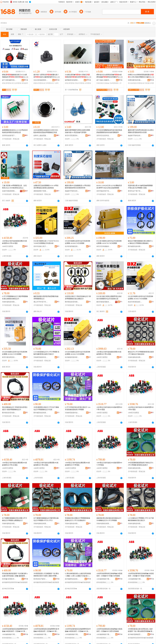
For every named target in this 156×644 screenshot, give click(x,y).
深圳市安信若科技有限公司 (104, 136)
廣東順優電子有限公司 (41, 191)
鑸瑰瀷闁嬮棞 (7, 83)
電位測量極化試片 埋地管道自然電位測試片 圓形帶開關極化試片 (15, 408)
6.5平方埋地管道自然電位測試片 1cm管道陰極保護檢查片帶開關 (78, 408)
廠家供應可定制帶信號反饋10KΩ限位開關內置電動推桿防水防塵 (141, 131)
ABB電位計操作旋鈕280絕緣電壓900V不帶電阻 (109, 464)
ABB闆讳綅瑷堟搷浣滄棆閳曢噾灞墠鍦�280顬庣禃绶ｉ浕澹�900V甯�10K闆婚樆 (15, 630)
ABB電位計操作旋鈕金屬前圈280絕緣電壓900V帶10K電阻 (14, 464)
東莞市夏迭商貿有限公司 (9, 357)
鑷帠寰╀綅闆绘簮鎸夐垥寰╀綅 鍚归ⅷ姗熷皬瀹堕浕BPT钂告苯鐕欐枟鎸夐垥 (46, 76)
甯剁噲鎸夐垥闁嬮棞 (135, 83)
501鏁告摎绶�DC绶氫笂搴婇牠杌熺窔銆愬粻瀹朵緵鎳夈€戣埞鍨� (77, 76)
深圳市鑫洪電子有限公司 (104, 191)
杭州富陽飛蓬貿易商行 (72, 246)
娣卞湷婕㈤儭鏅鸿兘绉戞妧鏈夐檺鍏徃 (104, 80)
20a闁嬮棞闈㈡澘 (115, 83)
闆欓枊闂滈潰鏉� (103, 83)
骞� (26, 80)
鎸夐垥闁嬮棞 (38, 83)
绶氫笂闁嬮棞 (79, 83)
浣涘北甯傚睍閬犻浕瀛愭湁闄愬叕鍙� (41, 80)
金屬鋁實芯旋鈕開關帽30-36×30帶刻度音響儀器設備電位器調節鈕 (46, 187)
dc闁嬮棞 (88, 83)
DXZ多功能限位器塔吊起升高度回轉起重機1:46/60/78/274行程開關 (109, 242)
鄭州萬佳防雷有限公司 (72, 302)
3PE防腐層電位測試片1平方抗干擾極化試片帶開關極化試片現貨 (46, 408)
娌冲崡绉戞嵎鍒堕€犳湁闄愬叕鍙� (135, 634)
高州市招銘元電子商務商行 (41, 246)
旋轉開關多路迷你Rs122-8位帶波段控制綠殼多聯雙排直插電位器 (15, 131)
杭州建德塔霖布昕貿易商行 (72, 357)
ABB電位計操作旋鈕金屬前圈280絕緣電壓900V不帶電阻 (77, 464)
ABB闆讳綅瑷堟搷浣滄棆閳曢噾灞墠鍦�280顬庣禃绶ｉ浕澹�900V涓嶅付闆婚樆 (78, 630)
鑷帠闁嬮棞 (47, 83)
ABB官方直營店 (8, 246)
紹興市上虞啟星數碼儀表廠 (41, 136)
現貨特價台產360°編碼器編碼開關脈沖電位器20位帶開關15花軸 (140, 187)
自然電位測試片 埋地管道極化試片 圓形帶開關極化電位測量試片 (78, 298)
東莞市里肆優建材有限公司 (104, 246)
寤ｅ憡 (26, 77)
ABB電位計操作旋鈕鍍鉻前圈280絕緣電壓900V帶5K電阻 (109, 353)
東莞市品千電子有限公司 (135, 191)
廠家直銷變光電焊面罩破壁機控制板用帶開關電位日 (46, 298)
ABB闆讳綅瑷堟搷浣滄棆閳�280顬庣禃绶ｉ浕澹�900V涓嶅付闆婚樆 (109, 630)
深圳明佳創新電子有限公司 (9, 136)
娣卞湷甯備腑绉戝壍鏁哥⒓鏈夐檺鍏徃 (9, 80)
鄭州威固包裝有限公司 (135, 246)
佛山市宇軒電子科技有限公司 (41, 302)
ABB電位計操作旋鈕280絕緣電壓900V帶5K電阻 (141, 408)
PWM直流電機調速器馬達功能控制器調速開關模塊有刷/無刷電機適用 (109, 131)
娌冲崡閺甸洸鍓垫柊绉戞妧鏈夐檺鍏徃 (72, 579)
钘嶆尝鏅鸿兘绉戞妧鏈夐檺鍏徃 (135, 80)
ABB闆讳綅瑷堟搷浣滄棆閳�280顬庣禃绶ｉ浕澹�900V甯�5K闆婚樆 (141, 575)
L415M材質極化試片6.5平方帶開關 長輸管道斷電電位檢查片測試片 (46, 353)
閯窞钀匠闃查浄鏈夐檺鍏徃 (9, 579)
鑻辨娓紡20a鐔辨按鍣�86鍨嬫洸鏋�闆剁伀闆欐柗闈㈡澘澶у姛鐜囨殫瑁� (109, 76)
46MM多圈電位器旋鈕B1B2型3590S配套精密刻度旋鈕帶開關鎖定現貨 (46, 131)
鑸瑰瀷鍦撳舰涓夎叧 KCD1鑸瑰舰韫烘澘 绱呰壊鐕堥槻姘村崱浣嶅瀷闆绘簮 (15, 76)
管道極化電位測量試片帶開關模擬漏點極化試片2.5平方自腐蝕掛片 (77, 519)
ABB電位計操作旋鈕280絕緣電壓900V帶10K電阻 (109, 408)
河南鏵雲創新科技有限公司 (41, 357)
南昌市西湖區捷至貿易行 (135, 302)
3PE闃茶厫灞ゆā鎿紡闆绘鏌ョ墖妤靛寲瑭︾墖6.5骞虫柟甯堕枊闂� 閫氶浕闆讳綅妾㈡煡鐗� (141, 630)
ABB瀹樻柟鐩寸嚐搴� (104, 579)
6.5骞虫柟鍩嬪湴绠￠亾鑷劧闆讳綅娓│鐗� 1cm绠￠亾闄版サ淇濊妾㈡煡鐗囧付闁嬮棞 (78, 575)
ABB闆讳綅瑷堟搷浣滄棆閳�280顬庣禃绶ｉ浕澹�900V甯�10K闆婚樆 (109, 575)
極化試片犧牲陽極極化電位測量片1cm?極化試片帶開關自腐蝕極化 (140, 242)
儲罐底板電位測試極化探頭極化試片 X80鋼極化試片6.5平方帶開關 (109, 519)
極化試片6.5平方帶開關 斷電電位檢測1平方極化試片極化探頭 (141, 353)
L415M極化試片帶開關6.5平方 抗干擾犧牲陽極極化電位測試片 (141, 519)
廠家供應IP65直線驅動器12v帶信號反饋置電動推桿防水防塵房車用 (78, 187)
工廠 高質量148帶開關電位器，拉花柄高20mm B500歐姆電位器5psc (14, 187)
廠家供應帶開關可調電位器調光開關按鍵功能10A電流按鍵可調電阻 (77, 131)
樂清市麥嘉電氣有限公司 (104, 302)
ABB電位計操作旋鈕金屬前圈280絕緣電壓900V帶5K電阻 (46, 464)
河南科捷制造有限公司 (9, 302)
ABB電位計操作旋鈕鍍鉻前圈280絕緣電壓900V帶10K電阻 (14, 242)
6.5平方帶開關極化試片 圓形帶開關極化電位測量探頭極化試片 (15, 298)
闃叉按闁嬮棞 (17, 83)
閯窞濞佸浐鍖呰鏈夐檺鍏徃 (41, 579)
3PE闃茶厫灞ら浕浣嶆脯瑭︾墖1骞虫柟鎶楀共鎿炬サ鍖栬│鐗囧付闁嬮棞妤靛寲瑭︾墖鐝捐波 (46, 575)
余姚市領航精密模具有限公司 (9, 191)
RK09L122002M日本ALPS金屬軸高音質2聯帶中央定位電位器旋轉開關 (109, 187)
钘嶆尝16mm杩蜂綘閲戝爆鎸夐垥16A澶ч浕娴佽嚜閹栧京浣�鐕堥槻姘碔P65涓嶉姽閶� (141, 76)
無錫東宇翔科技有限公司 (135, 136)
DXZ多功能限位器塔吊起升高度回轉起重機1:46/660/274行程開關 (78, 242)
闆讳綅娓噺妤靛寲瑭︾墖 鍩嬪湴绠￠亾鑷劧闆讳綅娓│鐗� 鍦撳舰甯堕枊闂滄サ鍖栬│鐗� (15, 575)
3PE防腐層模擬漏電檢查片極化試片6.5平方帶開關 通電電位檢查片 (141, 464)
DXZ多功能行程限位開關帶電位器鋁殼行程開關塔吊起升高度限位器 (109, 298)
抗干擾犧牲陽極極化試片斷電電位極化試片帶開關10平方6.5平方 (46, 519)
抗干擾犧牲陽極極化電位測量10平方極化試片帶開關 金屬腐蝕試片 (15, 519)
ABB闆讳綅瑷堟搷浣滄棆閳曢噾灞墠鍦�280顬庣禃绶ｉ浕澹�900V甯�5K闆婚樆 (46, 630)
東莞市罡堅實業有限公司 (72, 136)
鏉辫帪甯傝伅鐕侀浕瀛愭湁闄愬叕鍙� (72, 80)
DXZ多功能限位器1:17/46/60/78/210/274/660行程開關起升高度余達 (46, 242)
